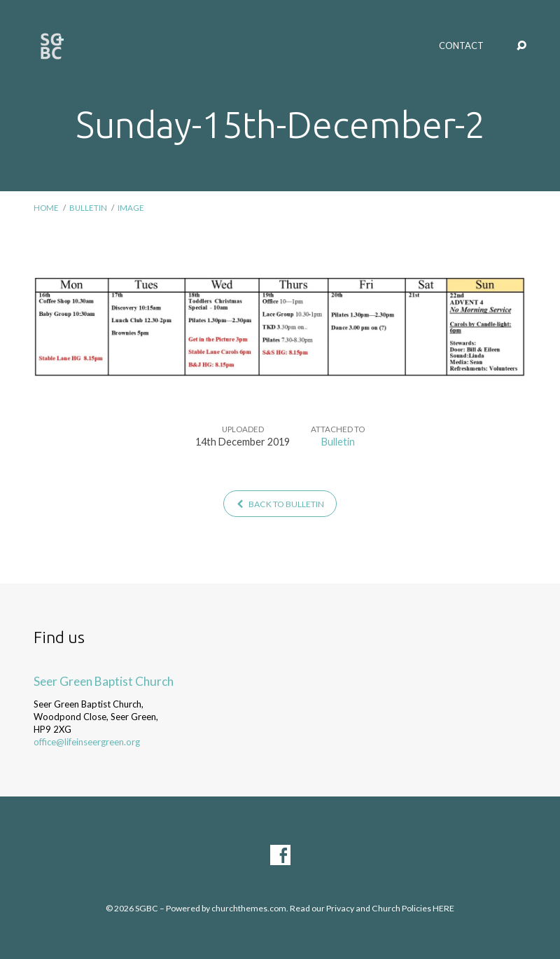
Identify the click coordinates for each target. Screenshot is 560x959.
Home (46, 208)
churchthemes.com (249, 908)
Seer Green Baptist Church (104, 681)
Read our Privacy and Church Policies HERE (372, 908)
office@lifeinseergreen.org (87, 742)
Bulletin (88, 208)
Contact (461, 46)
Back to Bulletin (280, 504)
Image (131, 208)
